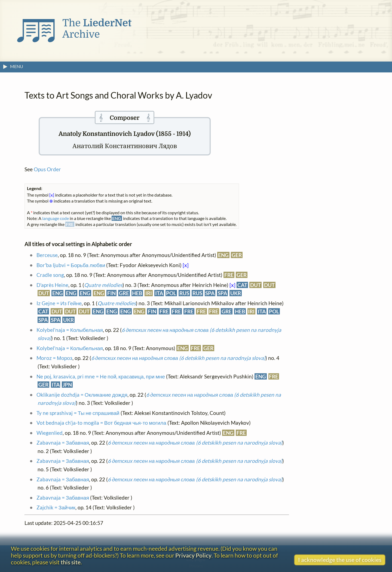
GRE (124, 293)
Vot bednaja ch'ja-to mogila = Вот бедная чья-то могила (101, 423)
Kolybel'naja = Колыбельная (70, 330)
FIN (111, 293)
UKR (236, 293)
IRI (149, 293)
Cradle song (50, 275)
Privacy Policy (193, 555)
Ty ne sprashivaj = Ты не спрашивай (78, 413)
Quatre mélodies (103, 285)
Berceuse (47, 255)
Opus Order (47, 169)
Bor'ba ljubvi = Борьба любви (71, 265)
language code (56, 218)
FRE (229, 275)
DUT (255, 285)
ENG (223, 255)
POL (171, 293)
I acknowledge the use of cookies (340, 560)
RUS (184, 293)
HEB (137, 293)
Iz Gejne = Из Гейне (59, 303)
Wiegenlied (50, 433)
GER (237, 255)
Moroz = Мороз (54, 358)
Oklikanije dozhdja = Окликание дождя (82, 395)
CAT (242, 285)
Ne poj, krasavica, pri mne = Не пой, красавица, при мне (101, 376)
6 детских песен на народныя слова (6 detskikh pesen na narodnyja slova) (178, 358)
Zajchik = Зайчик (56, 507)
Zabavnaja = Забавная (63, 443)
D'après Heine (52, 285)
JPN (67, 385)
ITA (159, 293)
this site (71, 562)
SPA (210, 293)
